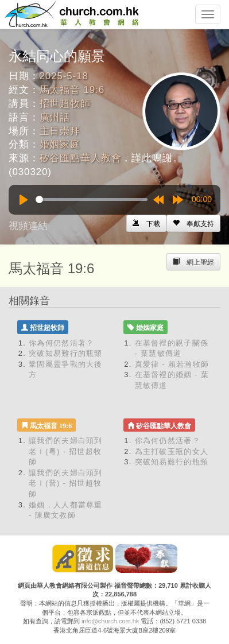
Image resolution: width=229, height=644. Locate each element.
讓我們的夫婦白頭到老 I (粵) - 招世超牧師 (66, 451)
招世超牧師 (65, 104)
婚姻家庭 (60, 144)
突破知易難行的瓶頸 (66, 353)
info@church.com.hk (110, 621)
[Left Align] (193, 223)
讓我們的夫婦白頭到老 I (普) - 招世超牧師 (66, 483)
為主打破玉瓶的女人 (172, 451)
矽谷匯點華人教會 (81, 158)
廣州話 (55, 117)
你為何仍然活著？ (61, 343)
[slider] (92, 199)
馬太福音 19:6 (72, 90)
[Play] (24, 200)
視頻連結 (28, 226)
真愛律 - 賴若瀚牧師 (172, 364)
